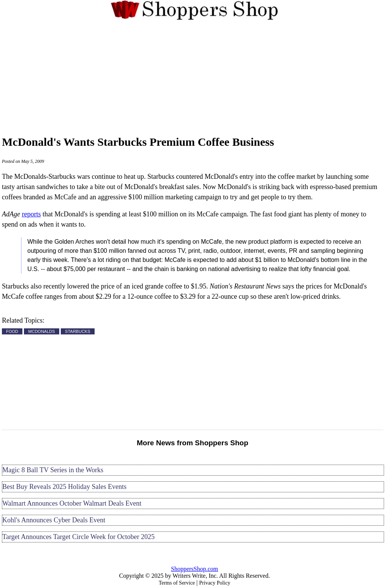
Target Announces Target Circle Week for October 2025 (78, 537)
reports (31, 214)
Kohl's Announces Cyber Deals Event (54, 520)
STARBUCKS (77, 331)
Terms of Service (177, 583)
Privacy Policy (215, 583)
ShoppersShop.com (194, 569)
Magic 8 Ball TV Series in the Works (53, 470)
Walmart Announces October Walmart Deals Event (72, 503)
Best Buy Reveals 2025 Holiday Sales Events (64, 487)
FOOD (12, 331)
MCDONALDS (41, 331)
